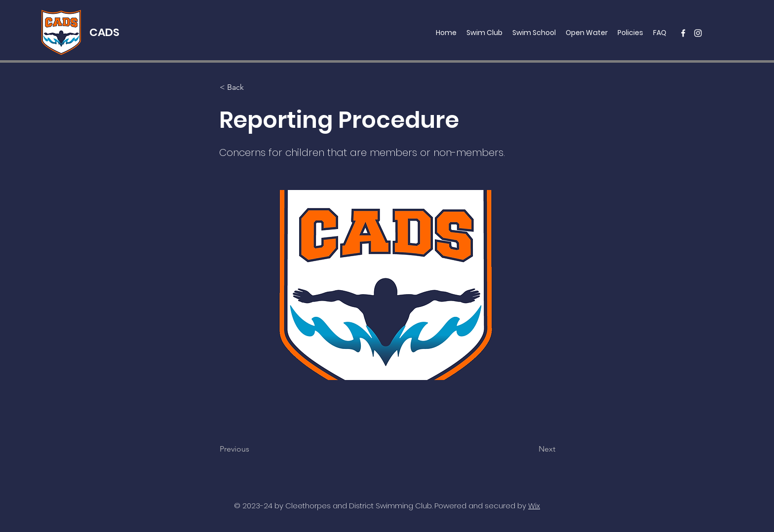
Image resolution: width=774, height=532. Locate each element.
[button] (484, 33)
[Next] (531, 449)
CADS (104, 32)
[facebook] (683, 33)
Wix (534, 506)
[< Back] (252, 87)
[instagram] (698, 33)
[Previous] (252, 449)
